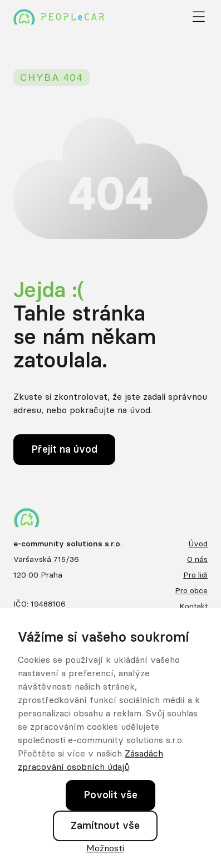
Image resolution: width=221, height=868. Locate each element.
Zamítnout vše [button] (105, 825)
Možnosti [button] (105, 848)
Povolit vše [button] (110, 795)
